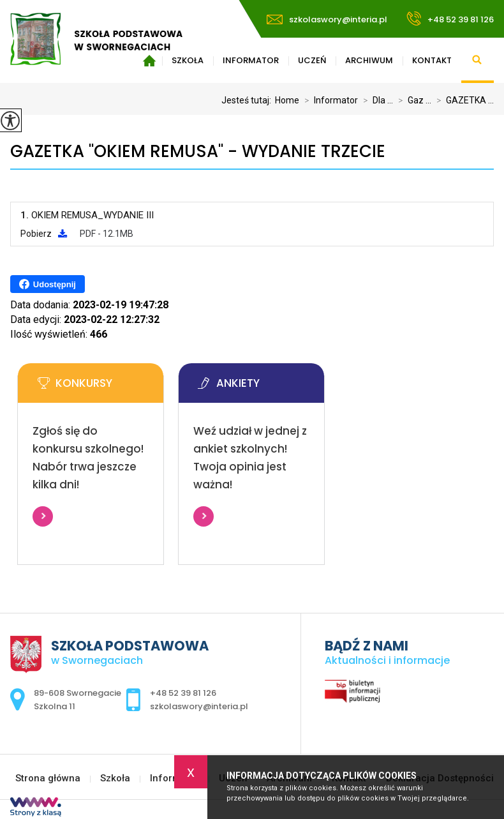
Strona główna (48, 778)
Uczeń (312, 60)
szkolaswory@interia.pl (327, 19)
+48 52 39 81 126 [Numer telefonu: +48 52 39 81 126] (183, 693)
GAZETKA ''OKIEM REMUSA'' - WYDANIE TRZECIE (198, 152)
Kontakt (432, 60)
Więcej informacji (43, 516)
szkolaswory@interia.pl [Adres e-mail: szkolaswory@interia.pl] (199, 706)
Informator (251, 60)
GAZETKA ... (463, 100)
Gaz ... (412, 100)
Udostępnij (48, 284)
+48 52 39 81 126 (450, 19)
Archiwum (369, 60)
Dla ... (375, 100)
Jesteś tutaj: (248, 100)
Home (287, 100)
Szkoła (115, 778)
